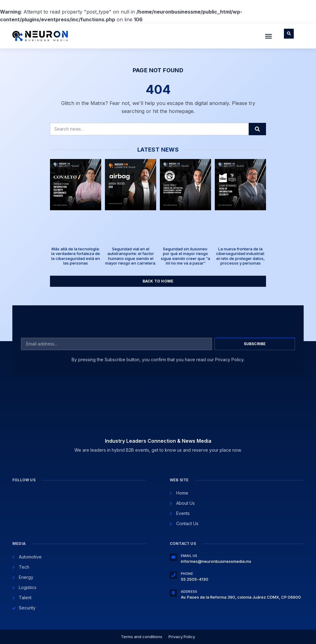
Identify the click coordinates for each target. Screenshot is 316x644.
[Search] (257, 129)
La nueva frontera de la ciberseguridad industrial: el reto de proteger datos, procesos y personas (240, 256)
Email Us (189, 556)
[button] (268, 36)
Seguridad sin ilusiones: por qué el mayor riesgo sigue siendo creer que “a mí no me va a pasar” (185, 256)
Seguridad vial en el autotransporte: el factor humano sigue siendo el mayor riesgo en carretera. (131, 256)
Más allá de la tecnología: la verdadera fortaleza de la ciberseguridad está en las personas (76, 256)
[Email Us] (173, 557)
